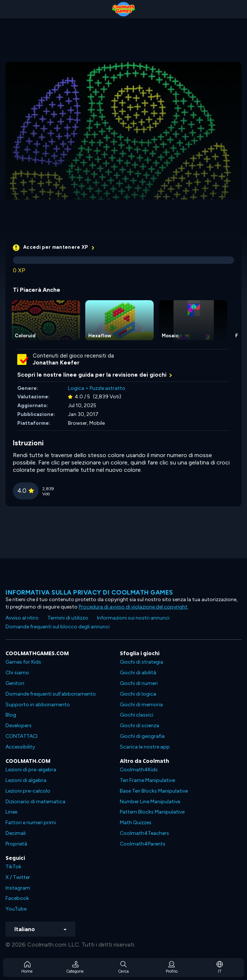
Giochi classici (137, 715)
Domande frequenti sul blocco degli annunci (58, 627)
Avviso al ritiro (22, 618)
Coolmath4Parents (143, 844)
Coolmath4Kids (139, 770)
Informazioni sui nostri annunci (133, 618)
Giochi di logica (138, 694)
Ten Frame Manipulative (147, 780)
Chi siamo (17, 673)
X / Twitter (18, 877)
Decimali (16, 833)
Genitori (15, 683)
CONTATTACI (22, 736)
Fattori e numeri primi (31, 823)
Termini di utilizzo (68, 618)
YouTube (16, 909)
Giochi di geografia (142, 736)
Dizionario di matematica (35, 802)
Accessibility (20, 747)
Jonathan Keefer (56, 363)
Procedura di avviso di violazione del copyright (133, 607)
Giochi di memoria (141, 705)
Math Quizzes (136, 823)
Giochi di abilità (138, 673)
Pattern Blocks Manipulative (152, 812)
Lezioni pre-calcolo (28, 791)
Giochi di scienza (139, 726)
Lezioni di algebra (26, 780)
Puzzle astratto (108, 388)
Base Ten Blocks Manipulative (154, 791)
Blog (11, 715)
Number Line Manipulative (150, 802)
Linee (11, 812)
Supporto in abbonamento (38, 705)
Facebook (17, 898)
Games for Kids (23, 662)
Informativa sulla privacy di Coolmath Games (89, 592)
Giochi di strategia (142, 662)
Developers (19, 726)
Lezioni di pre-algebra (31, 770)
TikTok (13, 867)
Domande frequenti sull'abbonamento (51, 694)
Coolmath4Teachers (144, 833)
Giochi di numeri (139, 683)
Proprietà (16, 844)
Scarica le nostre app (145, 747)
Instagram (18, 888)
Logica (76, 388)
